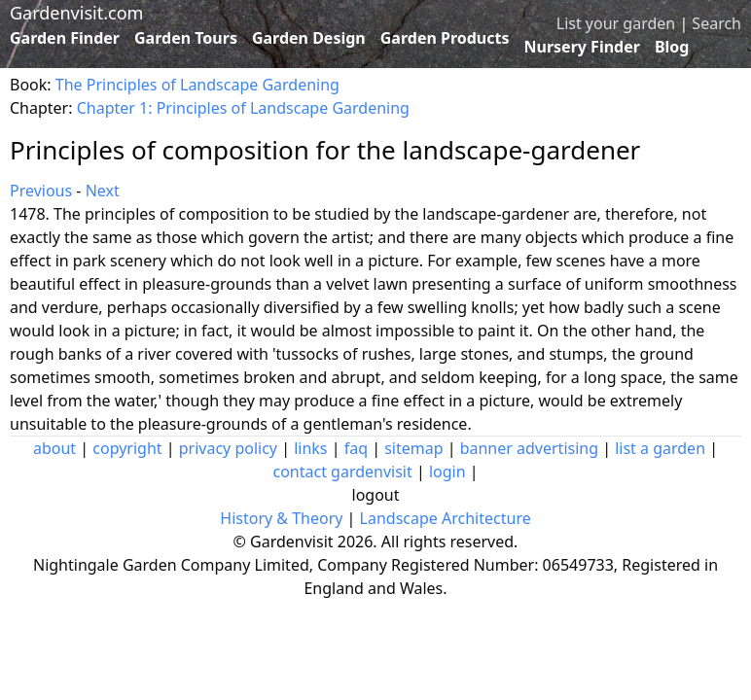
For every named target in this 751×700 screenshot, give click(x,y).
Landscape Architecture (446, 518)
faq (356, 448)
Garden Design (309, 38)
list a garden (660, 448)
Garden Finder (65, 38)
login (447, 472)
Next (103, 191)
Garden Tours (186, 38)
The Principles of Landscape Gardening (197, 85)
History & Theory (281, 518)
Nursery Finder (582, 47)
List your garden (616, 23)
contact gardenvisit (342, 472)
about (54, 448)
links (310, 448)
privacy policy (228, 448)
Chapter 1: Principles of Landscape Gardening (243, 108)
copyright (127, 448)
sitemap (413, 448)
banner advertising (529, 448)
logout (376, 495)
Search (716, 23)
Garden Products (445, 38)
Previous (41, 191)
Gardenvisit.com (76, 13)
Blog (672, 47)
